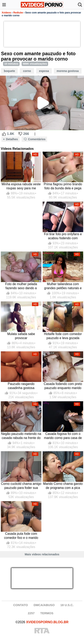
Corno (27, 71)
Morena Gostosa (68, 71)
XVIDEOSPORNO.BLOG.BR (47, 622)
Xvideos (6, 13)
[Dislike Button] (20, 134)
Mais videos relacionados (42, 554)
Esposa (44, 71)
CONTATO (21, 605)
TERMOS (47, 613)
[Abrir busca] (80, 5)
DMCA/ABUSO (44, 605)
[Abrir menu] (4, 5)
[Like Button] (4, 134)
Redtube (18, 13)
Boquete (9, 71)
